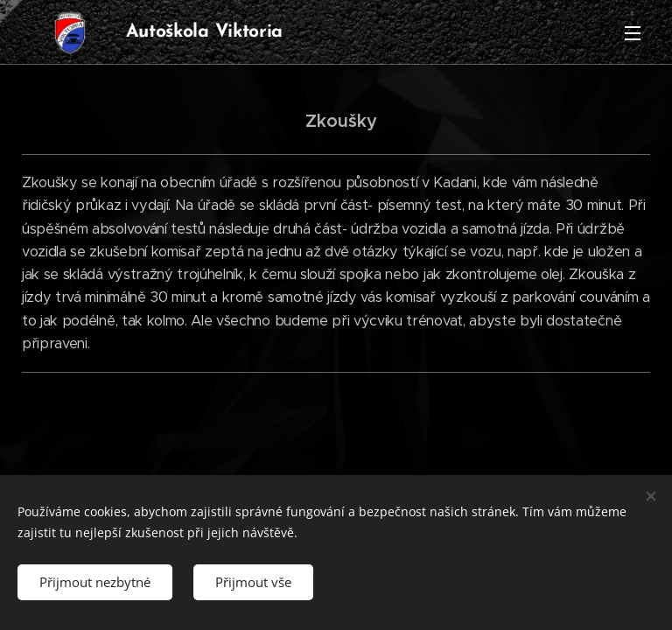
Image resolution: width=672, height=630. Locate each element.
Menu (633, 33)
